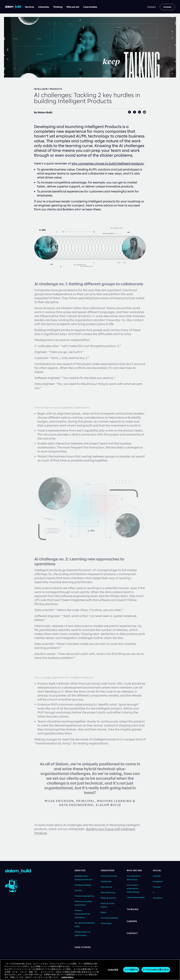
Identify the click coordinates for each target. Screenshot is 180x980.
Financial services (109, 876)
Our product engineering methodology (133, 888)
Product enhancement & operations (82, 914)
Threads (157, 887)
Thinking (133, 909)
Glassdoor (158, 898)
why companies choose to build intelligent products (108, 163)
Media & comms (108, 898)
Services (80, 870)
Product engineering (84, 896)
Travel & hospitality (110, 918)
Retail (103, 912)
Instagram (158, 881)
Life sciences (106, 887)
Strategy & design (83, 885)
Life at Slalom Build (136, 897)
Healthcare (106, 881)
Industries (108, 870)
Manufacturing (108, 892)
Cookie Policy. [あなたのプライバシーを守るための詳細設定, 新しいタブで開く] (67, 979)
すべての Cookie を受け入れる (156, 971)
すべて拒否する (131, 971)
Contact (132, 933)
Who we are (134, 870)
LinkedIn (157, 876)
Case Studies (83, 947)
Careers (132, 921)
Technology (106, 923)
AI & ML (78, 890)
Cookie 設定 (113, 971)
